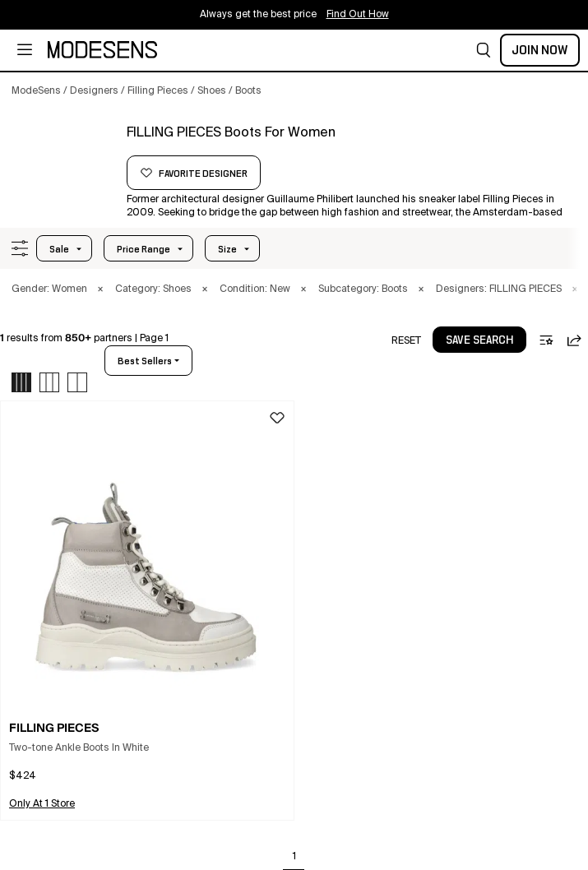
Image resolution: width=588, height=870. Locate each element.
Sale (59, 249)
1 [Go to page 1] (294, 857)
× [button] (100, 289)
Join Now (540, 50)
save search (479, 340)
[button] (484, 50)
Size (227, 249)
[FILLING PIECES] (63, 154)
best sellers (145, 361)
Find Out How (358, 15)
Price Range (144, 249)
